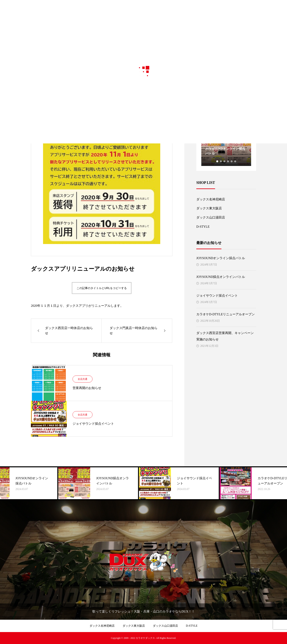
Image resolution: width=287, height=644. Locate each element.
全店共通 (83, 379)
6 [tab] (235, 161)
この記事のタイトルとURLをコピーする (102, 288)
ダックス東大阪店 (209, 208)
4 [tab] (228, 161)
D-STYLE (203, 227)
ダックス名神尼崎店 (211, 199)
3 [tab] (225, 161)
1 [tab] (217, 161)
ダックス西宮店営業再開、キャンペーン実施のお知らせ (225, 336)
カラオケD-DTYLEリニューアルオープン (226, 314)
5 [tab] (232, 161)
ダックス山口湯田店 (211, 217)
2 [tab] (221, 161)
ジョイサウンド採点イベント (217, 296)
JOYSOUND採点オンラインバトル (221, 277)
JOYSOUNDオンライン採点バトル (221, 258)
